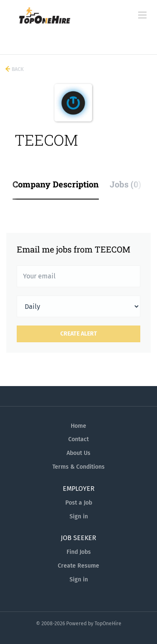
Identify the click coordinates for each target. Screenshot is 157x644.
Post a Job (79, 503)
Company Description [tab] (56, 184)
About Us (78, 453)
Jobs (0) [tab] (125, 184)
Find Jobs (79, 552)
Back (17, 69)
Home (78, 426)
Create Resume (78, 566)
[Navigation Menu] (142, 15)
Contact (78, 439)
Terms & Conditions (78, 467)
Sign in (79, 516)
